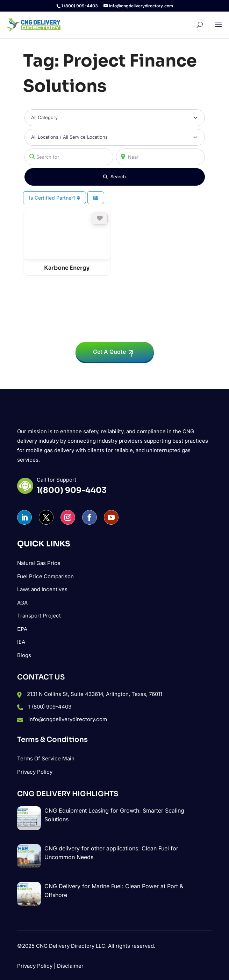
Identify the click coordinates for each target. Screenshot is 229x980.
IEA (21, 642)
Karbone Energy (67, 268)
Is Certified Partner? (55, 198)
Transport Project (39, 616)
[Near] (160, 157)
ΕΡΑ (22, 629)
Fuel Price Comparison (45, 576)
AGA (22, 603)
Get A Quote (109, 352)
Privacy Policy (35, 772)
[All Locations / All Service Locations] (115, 137)
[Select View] (96, 198)
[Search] (115, 177)
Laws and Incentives (42, 589)
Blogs (24, 655)
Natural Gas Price (39, 563)
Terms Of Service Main (46, 758)
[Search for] (69, 157)
